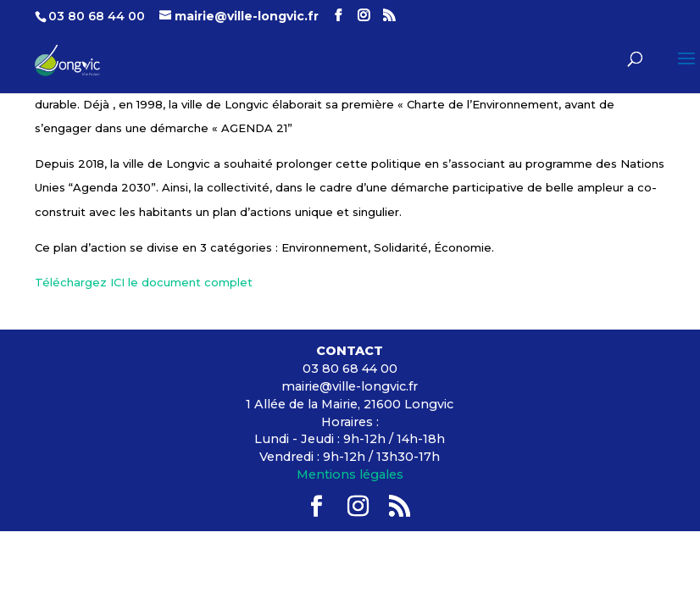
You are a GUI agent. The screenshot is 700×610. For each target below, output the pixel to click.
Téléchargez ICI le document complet (144, 282)
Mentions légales (350, 474)
